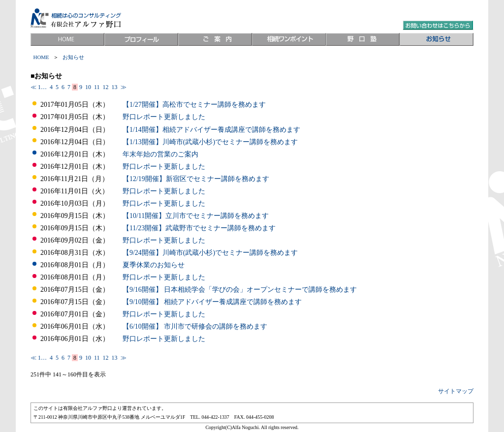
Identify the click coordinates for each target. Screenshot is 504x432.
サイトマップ (456, 391)
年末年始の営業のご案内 (160, 154)
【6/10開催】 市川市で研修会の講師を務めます (195, 326)
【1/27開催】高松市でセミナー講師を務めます (194, 105)
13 (115, 87)
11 (97, 87)
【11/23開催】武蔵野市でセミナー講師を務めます (199, 228)
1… (43, 87)
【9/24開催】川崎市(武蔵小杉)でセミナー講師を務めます (210, 253)
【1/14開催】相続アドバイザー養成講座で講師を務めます (211, 130)
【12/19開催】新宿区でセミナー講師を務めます (196, 179)
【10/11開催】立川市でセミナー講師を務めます (196, 216)
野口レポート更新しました (164, 117)
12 (106, 87)
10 (88, 87)
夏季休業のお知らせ (154, 265)
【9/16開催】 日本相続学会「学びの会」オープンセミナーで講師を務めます (240, 290)
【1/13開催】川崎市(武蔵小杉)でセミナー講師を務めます (210, 142)
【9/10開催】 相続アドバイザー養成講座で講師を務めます (212, 302)
